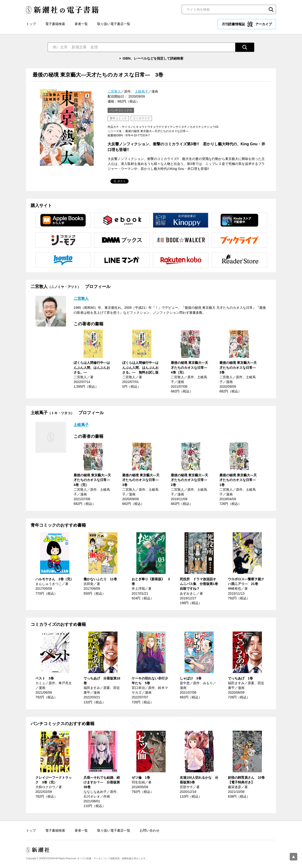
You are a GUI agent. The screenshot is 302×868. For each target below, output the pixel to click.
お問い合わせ (150, 830)
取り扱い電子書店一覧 (114, 24)
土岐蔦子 (142, 91)
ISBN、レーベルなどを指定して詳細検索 (153, 58)
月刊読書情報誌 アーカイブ (247, 24)
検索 (271, 9)
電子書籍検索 (55, 24)
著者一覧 (81, 24)
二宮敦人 (114, 91)
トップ (31, 24)
